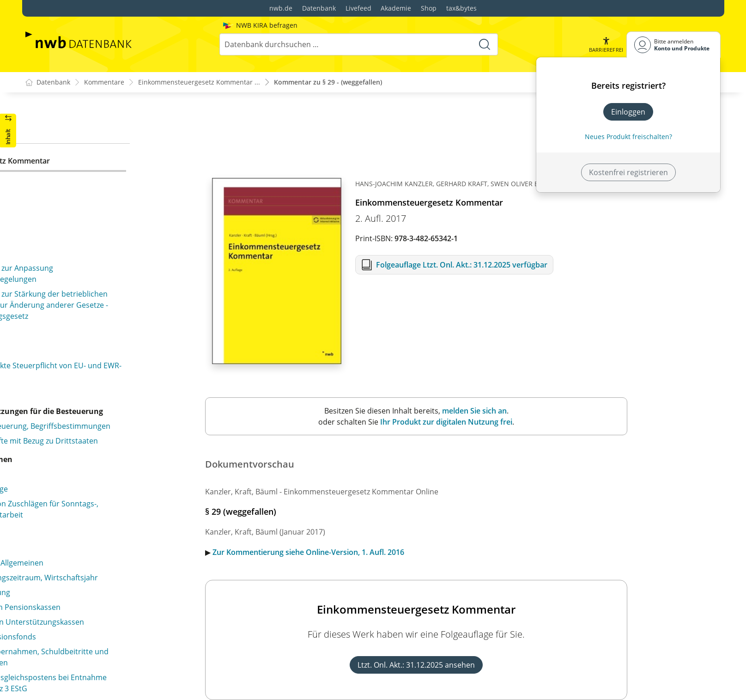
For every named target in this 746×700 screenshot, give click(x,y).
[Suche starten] (484, 44)
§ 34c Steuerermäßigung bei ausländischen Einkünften (116, 506)
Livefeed (358, 8)
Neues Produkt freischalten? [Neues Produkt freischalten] (628, 137)
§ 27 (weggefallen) (64, 121)
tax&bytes (461, 8)
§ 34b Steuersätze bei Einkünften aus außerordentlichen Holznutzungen (97, 435)
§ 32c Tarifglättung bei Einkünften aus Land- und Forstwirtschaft (116, 276)
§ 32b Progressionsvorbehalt (83, 256)
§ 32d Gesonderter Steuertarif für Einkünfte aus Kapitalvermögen (115, 302)
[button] (606, 45)
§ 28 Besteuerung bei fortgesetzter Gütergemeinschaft (93, 141)
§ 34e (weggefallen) (74, 571)
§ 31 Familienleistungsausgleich (87, 211)
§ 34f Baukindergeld (84, 645)
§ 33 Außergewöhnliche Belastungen (96, 322)
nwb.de (281, 8)
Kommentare (104, 82)
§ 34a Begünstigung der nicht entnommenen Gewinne (110, 409)
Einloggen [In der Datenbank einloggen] (628, 112)
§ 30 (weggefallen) (64, 177)
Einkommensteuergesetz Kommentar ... (199, 82)
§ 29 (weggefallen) (64, 162)
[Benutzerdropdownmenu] (673, 45)
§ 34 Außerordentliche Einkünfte (89, 389)
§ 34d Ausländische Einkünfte (92, 527)
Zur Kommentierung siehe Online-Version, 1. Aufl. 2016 (402, 553)
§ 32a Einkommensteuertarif (82, 241)
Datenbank (319, 8)
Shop (429, 8)
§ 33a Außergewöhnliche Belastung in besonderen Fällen (120, 342)
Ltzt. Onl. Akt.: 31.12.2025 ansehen (510, 665)
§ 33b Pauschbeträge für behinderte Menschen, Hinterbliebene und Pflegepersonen (115, 368)
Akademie (396, 8)
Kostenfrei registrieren (628, 172)
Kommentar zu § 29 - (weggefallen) (328, 82)
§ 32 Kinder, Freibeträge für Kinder (93, 226)
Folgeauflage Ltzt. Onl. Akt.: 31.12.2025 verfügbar (555, 265)
